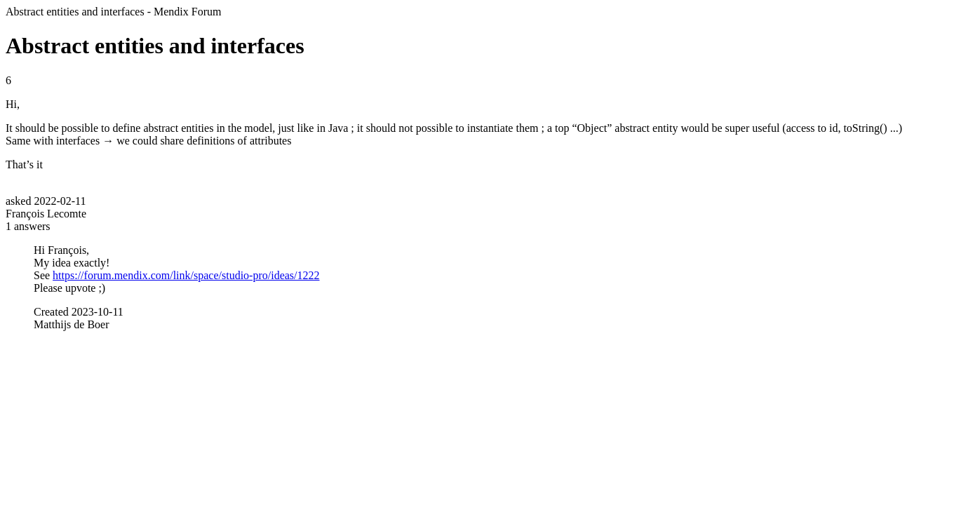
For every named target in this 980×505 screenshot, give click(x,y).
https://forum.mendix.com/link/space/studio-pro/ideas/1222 (186, 275)
